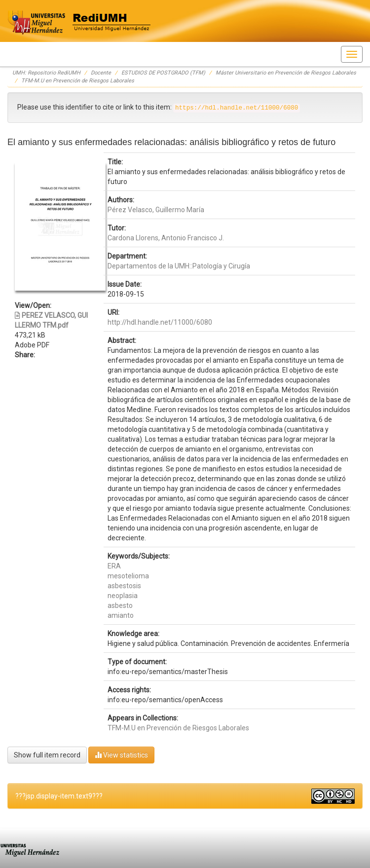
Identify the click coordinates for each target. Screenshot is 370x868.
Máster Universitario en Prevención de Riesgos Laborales (286, 73)
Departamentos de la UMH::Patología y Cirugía (179, 266)
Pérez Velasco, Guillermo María (156, 210)
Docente (101, 73)
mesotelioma (128, 576)
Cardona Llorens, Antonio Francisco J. (166, 238)
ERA (114, 566)
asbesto (120, 605)
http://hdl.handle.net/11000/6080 (160, 322)
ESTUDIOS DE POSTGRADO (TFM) (163, 73)
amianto (121, 615)
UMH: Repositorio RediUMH (46, 73)
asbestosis (124, 586)
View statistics (121, 755)
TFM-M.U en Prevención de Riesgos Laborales (78, 81)
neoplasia (123, 596)
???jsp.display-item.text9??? (59, 796)
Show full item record (47, 755)
